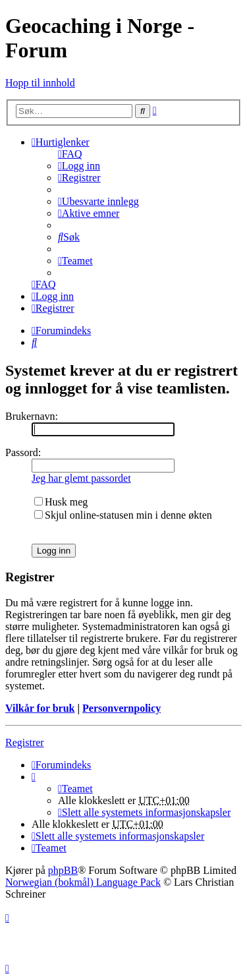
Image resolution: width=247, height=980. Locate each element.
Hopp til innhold (40, 83)
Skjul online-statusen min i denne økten (123, 515)
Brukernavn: (32, 416)
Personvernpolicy (122, 708)
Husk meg (61, 502)
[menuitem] (70, 154)
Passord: (23, 452)
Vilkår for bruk (40, 708)
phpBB (63, 870)
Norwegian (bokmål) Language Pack (83, 882)
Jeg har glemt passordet (81, 478)
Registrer (25, 742)
